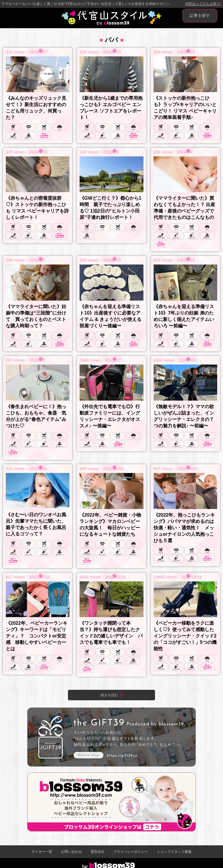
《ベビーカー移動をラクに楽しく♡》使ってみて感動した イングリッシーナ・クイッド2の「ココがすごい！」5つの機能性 (185, 636)
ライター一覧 (42, 852)
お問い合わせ (71, 852)
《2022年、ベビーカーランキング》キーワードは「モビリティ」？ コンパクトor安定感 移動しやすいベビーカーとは (37, 636)
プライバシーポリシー (131, 852)
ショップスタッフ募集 (174, 852)
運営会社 (98, 852)
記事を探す (200, 15)
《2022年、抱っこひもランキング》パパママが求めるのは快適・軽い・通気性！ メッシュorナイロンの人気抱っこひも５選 (184, 528)
